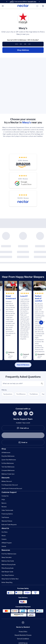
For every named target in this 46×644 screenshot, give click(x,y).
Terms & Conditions (23, 639)
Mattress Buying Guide (9, 564)
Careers (4, 539)
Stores (4, 536)
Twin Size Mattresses (8, 467)
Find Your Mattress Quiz (9, 554)
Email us (23, 442)
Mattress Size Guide (8, 561)
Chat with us (23, 428)
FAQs (3, 499)
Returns (4, 503)
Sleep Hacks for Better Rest (10, 579)
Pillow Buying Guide (8, 568)
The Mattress (34, 394)
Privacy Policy (23, 631)
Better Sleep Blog (7, 582)
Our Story (5, 532)
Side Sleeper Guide (7, 572)
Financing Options (7, 514)
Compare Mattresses (8, 470)
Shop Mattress (23, 50)
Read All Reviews (23, 365)
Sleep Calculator (7, 557)
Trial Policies (5, 517)
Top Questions (8, 394)
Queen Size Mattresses (9, 460)
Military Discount (7, 481)
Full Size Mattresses (8, 463)
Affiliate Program (7, 543)
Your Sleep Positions (8, 575)
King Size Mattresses (8, 456)
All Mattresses (6, 452)
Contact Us (5, 496)
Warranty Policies (7, 521)
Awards (4, 546)
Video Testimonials (7, 510)
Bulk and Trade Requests (9, 525)
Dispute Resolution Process (23, 635)
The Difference (21, 394)
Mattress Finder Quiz (8, 474)
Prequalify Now (32, 2)
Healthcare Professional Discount (12, 488)
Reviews (4, 507)
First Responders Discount (10, 485)
